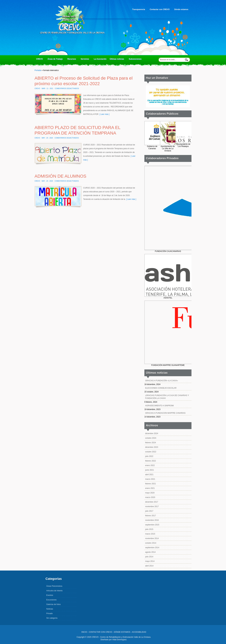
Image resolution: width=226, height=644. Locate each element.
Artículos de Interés (54, 591)
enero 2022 (150, 465)
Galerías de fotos (53, 604)
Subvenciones (135, 59)
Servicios (85, 60)
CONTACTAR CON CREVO (101, 632)
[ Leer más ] (104, 114)
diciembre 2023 (152, 447)
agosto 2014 (150, 552)
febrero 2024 (151, 443)
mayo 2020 (150, 493)
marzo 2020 (150, 497)
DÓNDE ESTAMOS (122, 632)
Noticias (50, 609)
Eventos (50, 595)
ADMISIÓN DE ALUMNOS (60, 176)
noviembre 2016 (152, 520)
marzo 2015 (150, 534)
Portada (38, 70)
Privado (50, 613)
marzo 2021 (150, 479)
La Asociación (100, 59)
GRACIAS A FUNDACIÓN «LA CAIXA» (162, 381)
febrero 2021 (151, 484)
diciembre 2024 (152, 433)
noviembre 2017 (152, 506)
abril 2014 (149, 566)
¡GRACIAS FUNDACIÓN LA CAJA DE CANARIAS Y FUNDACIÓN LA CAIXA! (167, 397)
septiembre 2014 (152, 548)
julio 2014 (149, 557)
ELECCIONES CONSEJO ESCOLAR (161, 388)
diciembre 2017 (152, 502)
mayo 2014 (150, 561)
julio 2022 (149, 456)
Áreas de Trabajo (56, 60)
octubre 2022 (151, 452)
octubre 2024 (151, 438)
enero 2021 (150, 488)
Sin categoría (52, 618)
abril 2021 (149, 475)
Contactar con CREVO (160, 10)
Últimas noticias (117, 60)
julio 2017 (149, 511)
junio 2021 (149, 470)
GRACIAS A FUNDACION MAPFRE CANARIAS (165, 413)
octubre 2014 (151, 543)
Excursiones (51, 600)
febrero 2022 (151, 461)
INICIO (84, 632)
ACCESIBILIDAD (139, 632)
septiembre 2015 (152, 525)
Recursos (72, 60)
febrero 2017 (151, 516)
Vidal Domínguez (119, 640)
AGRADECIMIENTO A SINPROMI (159, 406)
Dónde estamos (181, 9)
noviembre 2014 (152, 538)
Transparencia (139, 10)
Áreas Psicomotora (54, 586)
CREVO (40, 60)
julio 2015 (149, 529)
